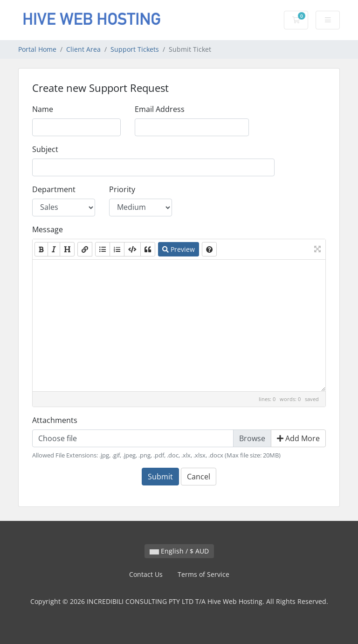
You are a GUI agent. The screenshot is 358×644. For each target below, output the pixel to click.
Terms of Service (203, 574)
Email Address (160, 109)
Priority (122, 189)
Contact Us (146, 574)
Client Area (83, 49)
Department (54, 189)
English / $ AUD (179, 551)
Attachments (55, 420)
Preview (179, 249)
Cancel (199, 477)
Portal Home (37, 49)
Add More (298, 438)
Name (43, 109)
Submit (160, 477)
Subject (45, 149)
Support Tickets (135, 49)
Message (48, 229)
